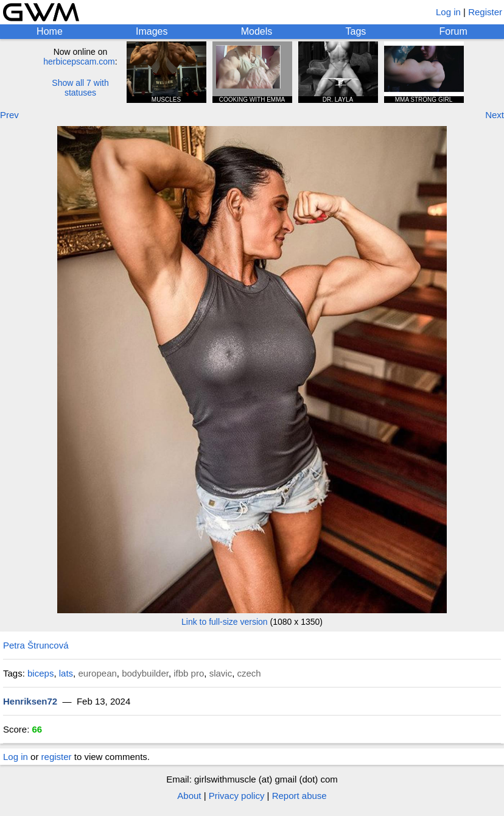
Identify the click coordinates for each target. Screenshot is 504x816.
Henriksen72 (30, 701)
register (57, 757)
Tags (356, 31)
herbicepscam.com (79, 62)
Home (50, 31)
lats (66, 673)
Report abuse (299, 796)
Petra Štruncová (36, 645)
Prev (9, 115)
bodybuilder (145, 673)
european (97, 673)
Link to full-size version (225, 622)
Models (257, 31)
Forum (453, 31)
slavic (221, 673)
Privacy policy (237, 796)
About (189, 796)
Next (495, 115)
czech (249, 673)
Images (152, 31)
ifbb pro (189, 673)
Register (485, 12)
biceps (40, 673)
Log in (448, 12)
